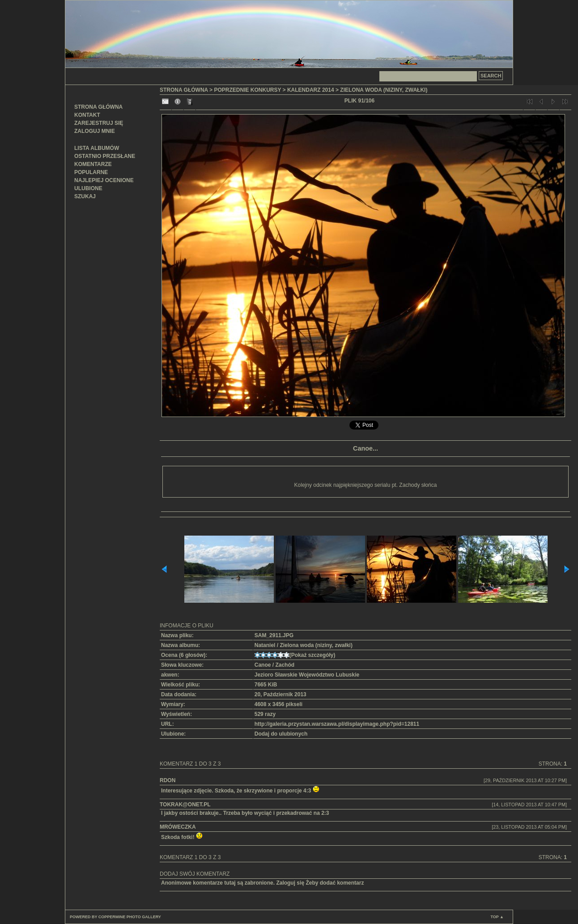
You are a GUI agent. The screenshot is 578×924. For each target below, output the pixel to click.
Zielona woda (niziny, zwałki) (384, 90)
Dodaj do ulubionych (281, 734)
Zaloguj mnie (95, 131)
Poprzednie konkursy (247, 90)
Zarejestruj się (99, 123)
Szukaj (85, 196)
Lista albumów (97, 148)
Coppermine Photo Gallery (130, 917)
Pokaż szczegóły (312, 655)
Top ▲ (497, 917)
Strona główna (98, 107)
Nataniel (265, 645)
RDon (168, 780)
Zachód (285, 665)
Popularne (91, 172)
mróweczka (178, 827)
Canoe (263, 665)
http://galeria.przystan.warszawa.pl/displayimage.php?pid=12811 (337, 724)
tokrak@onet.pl (185, 805)
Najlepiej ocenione (104, 180)
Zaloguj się (290, 883)
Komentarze (93, 164)
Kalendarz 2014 (311, 90)
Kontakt (87, 115)
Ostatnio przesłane (105, 156)
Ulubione (88, 188)
